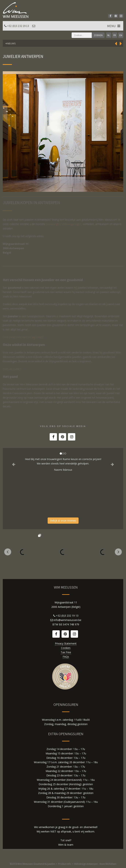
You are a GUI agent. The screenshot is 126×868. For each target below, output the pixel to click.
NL (109, 35)
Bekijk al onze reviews (63, 520)
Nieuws (11, 43)
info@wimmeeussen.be (67, 620)
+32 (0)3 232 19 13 (18, 26)
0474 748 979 (71, 624)
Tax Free (66, 652)
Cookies (66, 648)
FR (115, 35)
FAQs (66, 657)
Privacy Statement (66, 643)
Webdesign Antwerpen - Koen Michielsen (95, 864)
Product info (65, 864)
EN (121, 35)
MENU (114, 26)
